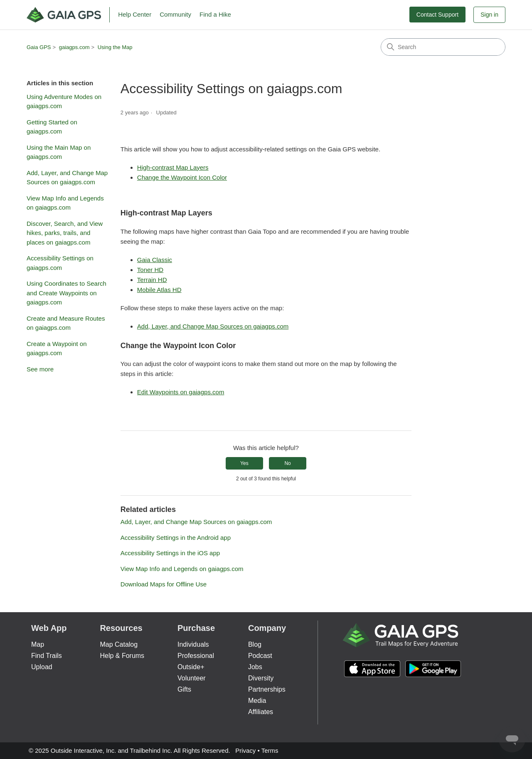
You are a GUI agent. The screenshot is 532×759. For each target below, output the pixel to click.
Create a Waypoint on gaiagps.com (57, 349)
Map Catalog (119, 644)
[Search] (443, 47)
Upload (42, 667)
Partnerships (267, 689)
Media (257, 701)
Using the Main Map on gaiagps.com (59, 152)
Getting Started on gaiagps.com (52, 127)
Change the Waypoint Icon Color (182, 177)
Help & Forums (122, 656)
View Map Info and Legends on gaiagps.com (65, 203)
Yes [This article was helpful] (244, 463)
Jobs (255, 667)
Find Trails (47, 656)
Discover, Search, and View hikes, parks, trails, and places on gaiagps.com (65, 233)
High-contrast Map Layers (173, 167)
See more (40, 369)
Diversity (261, 678)
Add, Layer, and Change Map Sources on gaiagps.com (67, 178)
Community (175, 14)
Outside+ (191, 667)
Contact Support (437, 15)
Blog (255, 644)
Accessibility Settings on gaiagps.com (60, 263)
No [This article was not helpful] (287, 463)
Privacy (245, 750)
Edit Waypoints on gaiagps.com (181, 392)
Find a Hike (215, 14)
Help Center (135, 14)
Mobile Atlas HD (159, 290)
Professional (196, 656)
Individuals (193, 644)
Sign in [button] (489, 15)
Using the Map (115, 47)
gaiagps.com (74, 47)
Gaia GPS (39, 47)
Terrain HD (152, 280)
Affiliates (261, 712)
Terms (270, 750)
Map (38, 644)
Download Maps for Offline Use (164, 584)
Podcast (260, 656)
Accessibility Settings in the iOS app (170, 553)
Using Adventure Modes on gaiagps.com (64, 101)
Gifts (184, 689)
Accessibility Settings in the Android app (176, 538)
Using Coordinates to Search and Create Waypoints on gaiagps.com (66, 293)
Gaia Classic (155, 260)
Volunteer (192, 678)
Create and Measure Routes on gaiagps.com (66, 323)
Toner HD (150, 270)
